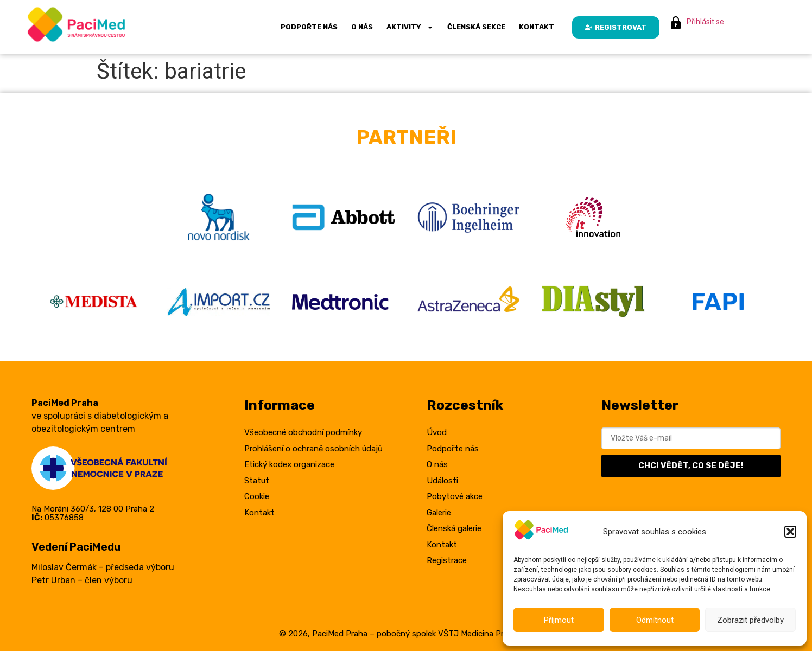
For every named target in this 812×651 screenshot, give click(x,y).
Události (442, 481)
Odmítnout (655, 620)
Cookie (257, 496)
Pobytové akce (455, 496)
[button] (790, 532)
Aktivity (410, 27)
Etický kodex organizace (289, 464)
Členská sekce (476, 27)
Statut (257, 481)
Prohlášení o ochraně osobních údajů (313, 449)
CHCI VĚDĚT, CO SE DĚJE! (691, 465)
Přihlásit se (705, 22)
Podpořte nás (309, 27)
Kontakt (537, 27)
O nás (362, 27)
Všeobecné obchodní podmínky (303, 432)
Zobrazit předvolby (750, 620)
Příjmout (559, 620)
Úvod (437, 432)
